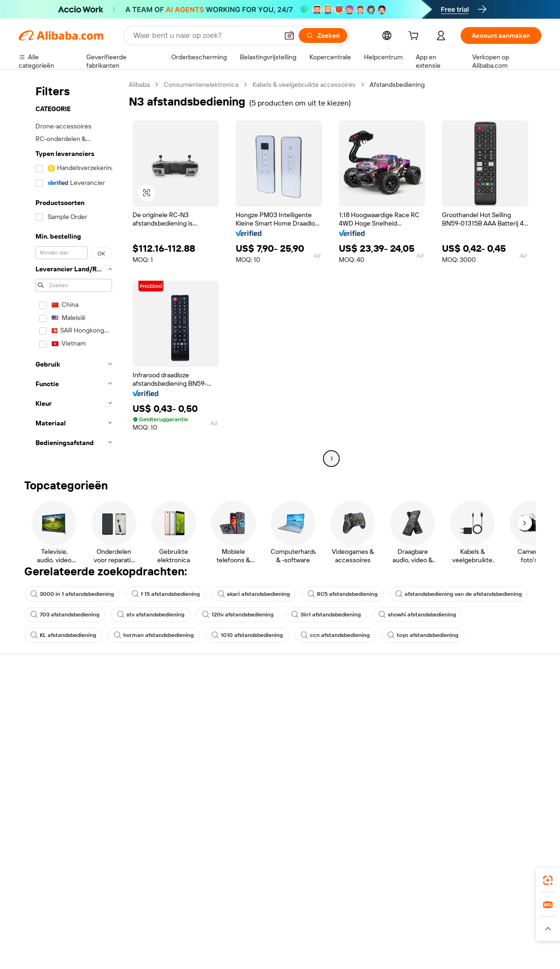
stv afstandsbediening (151, 615)
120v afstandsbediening (238, 615)
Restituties (35, 750)
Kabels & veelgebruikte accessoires (304, 85)
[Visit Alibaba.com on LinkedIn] (466, 796)
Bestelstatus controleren (55, 732)
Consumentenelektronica (201, 85)
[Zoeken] (323, 35)
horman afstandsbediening (154, 635)
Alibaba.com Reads (261, 750)
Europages (428, 911)
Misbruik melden (43, 768)
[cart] (415, 37)
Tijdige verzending (152, 751)
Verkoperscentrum (368, 714)
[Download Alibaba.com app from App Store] (441, 869)
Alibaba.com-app (377, 869)
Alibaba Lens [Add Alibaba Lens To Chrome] (38, 869)
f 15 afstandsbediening (166, 594)
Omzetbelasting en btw (267, 732)
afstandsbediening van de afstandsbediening (458, 594)
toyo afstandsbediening (423, 635)
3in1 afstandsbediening (326, 615)
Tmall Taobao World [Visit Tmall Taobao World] (222, 911)
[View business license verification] (361, 951)
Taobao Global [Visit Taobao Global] (331, 911)
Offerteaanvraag (257, 697)
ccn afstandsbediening (335, 635)
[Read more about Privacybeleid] (382, 929)
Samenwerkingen (366, 758)
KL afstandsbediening (63, 635)
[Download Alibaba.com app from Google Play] (510, 869)
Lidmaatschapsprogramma (272, 714)
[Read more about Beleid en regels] (38, 929)
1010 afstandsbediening (247, 635)
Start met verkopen (369, 697)
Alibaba (139, 85)
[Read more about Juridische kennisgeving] (100, 929)
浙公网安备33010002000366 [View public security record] (413, 951)
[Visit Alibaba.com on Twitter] (480, 796)
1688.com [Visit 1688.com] (171, 911)
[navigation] (71, 273)
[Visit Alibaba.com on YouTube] (508, 796)
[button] (289, 35)
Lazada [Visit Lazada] (293, 911)
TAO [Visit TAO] (365, 911)
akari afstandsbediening (254, 594)
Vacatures (463, 758)
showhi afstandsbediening (417, 615)
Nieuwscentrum (471, 741)
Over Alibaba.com (473, 697)
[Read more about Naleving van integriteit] (512, 929)
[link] (548, 880)
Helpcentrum (38, 697)
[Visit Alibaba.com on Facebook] (452, 796)
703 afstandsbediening (65, 615)
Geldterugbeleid (150, 733)
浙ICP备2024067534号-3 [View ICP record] (506, 951)
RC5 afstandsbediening (343, 594)
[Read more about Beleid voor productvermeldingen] (188, 929)
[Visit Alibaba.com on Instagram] (494, 796)
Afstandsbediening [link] (397, 85)
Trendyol (392, 911)
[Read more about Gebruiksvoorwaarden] (441, 929)
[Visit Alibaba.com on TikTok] (522, 796)
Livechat (31, 714)
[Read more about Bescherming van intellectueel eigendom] (299, 929)
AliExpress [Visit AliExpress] (134, 911)
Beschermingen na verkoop (166, 769)
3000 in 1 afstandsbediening (72, 594)
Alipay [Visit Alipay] (266, 911)
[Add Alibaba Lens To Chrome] (168, 869)
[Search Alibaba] (205, 35)
